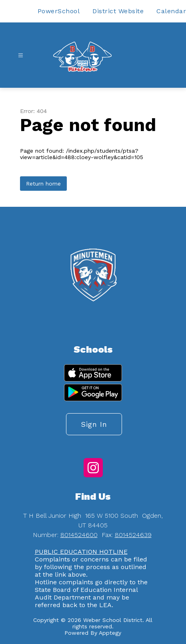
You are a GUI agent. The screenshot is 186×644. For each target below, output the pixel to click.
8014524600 (79, 535)
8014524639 (133, 535)
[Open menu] (21, 56)
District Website (118, 11)
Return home (43, 184)
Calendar (171, 11)
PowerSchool (59, 11)
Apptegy (110, 633)
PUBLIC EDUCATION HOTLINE (81, 552)
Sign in (94, 424)
